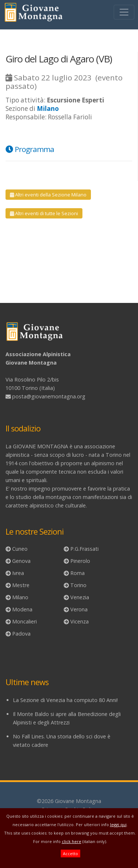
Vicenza (79, 621)
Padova (21, 634)
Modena (22, 609)
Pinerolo (80, 561)
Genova (21, 561)
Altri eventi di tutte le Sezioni (44, 213)
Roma (77, 573)
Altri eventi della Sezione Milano (48, 195)
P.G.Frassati (84, 549)
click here (72, 841)
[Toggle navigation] (124, 12)
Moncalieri (24, 621)
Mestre (21, 585)
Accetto (70, 853)
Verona (79, 609)
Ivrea (18, 573)
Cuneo (20, 549)
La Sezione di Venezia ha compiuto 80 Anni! (65, 700)
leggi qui (118, 824)
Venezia (80, 597)
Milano (20, 597)
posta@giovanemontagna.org (49, 396)
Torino (78, 585)
